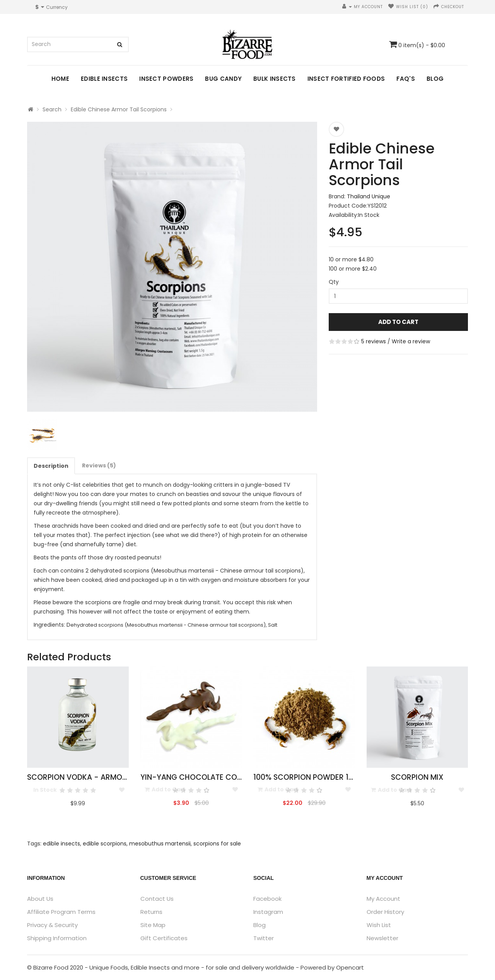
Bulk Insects (275, 79)
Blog (435, 79)
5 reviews (374, 341)
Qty (334, 282)
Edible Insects (104, 79)
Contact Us (157, 899)
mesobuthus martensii (160, 844)
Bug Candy (223, 79)
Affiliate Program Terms (61, 912)
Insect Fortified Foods (346, 79)
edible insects (61, 844)
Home (60, 79)
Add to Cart (398, 322)
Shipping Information (57, 938)
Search (52, 109)
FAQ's (406, 79)
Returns (151, 912)
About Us (40, 899)
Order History (385, 912)
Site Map (153, 925)
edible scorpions (105, 844)
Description (51, 466)
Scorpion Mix (417, 777)
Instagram (268, 912)
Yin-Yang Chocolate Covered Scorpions (222, 777)
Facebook (267, 899)
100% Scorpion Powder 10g (306, 777)
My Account (383, 899)
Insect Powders (166, 79)
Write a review (411, 341)
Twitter (264, 938)
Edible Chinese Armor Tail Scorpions (119, 109)
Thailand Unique (369, 196)
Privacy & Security (52, 925)
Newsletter (382, 938)
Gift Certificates (164, 938)
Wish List (379, 925)
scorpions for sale (217, 844)
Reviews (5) (99, 465)
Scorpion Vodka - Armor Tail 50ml (95, 777)
